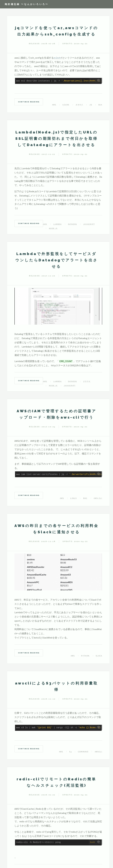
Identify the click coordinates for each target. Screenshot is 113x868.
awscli (98, 752)
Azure (66, 105)
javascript (89, 224)
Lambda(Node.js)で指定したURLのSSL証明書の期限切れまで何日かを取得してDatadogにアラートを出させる (56, 139)
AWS (54, 105)
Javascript (70, 386)
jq (91, 105)
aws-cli (98, 498)
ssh (100, 105)
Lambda (58, 224)
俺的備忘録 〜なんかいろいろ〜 (27, 4)
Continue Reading (29, 102)
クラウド (79, 105)
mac (85, 498)
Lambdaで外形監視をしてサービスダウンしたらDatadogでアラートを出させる (57, 260)
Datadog (73, 224)
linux (74, 498)
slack (99, 656)
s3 (71, 752)
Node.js (53, 228)
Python (85, 656)
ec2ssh (57, 58)
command (83, 752)
